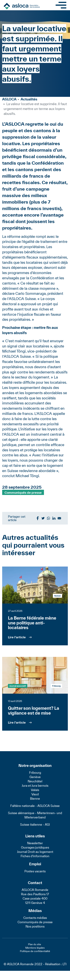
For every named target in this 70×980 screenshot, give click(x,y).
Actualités (29, 99)
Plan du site (35, 944)
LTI (65, 964)
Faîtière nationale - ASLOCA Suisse (35, 806)
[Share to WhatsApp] (48, 518)
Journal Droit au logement (35, 852)
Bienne (35, 799)
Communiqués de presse (23, 492)
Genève (35, 777)
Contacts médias (35, 918)
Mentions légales (35, 948)
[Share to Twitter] (43, 518)
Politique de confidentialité (35, 951)
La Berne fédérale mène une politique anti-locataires (32, 623)
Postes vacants (35, 871)
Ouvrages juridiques (35, 847)
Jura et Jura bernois (35, 786)
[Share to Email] (59, 518)
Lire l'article (17, 637)
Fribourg (35, 773)
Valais (35, 790)
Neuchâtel (35, 781)
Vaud (35, 794)
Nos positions (35, 926)
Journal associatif (18, 686)
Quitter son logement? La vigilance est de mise (34, 711)
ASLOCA (9, 99)
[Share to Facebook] (38, 518)
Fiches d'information (35, 856)
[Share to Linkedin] (54, 518)
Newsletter (35, 843)
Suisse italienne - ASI (35, 824)
